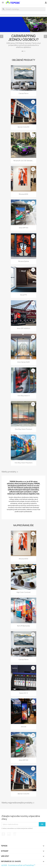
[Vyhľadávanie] (23, 9)
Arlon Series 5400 (23, 362)
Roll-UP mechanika (23, 626)
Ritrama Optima (24, 261)
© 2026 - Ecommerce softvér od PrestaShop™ (18, 865)
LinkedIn (15, 834)
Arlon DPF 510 (23, 228)
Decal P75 (23, 295)
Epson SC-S (24, 693)
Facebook (3, 834)
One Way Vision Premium (23, 429)
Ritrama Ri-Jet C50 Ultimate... (24, 161)
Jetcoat (23, 727)
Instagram (9, 834)
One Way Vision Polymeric (24, 463)
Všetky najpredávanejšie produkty (18, 803)
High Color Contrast (24, 592)
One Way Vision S (24, 396)
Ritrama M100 (23, 194)
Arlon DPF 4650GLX (24, 328)
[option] (23, 35)
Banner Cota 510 (23, 127)
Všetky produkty (10, 472)
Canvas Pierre (24, 93)
